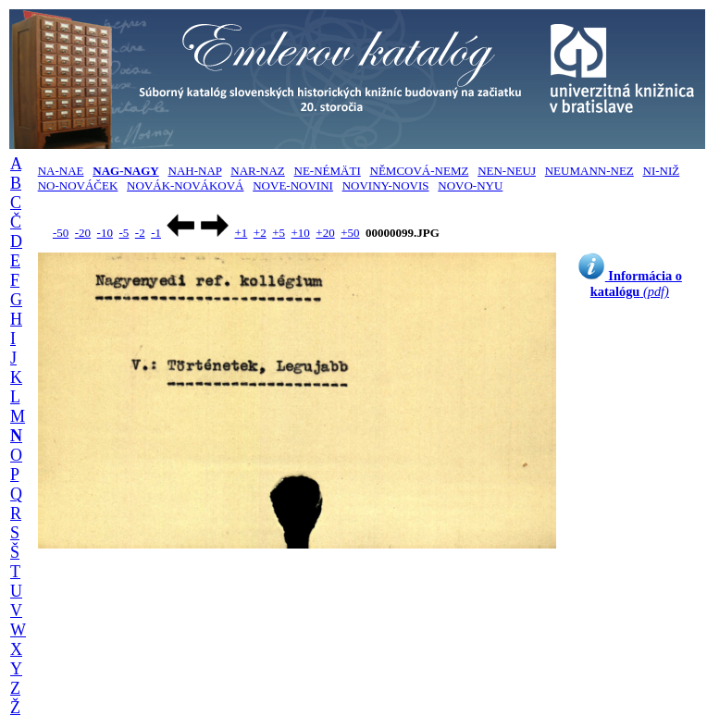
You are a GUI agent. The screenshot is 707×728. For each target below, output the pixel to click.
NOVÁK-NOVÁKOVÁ (185, 185)
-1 (156, 233)
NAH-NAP (195, 171)
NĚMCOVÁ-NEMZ (420, 171)
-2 (140, 233)
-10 (105, 233)
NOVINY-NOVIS (386, 185)
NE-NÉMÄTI (328, 171)
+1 (241, 233)
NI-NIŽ (662, 171)
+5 (279, 233)
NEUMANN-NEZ (589, 171)
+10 (301, 233)
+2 (260, 233)
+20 (325, 233)
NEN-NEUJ (507, 171)
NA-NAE (61, 171)
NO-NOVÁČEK (78, 185)
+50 (350, 233)
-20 (83, 233)
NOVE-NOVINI (293, 185)
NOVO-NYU (470, 185)
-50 (61, 233)
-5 (124, 233)
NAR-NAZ (258, 171)
